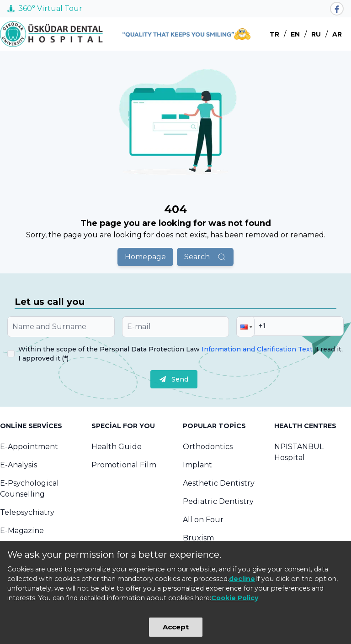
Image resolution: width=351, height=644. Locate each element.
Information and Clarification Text (257, 349)
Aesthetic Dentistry (219, 483)
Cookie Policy (235, 598)
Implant (197, 465)
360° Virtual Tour (45, 8)
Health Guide (117, 447)
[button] (245, 327)
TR (274, 34)
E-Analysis (19, 465)
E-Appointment (29, 447)
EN (295, 34)
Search (205, 257)
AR (337, 34)
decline (242, 579)
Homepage (145, 257)
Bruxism (198, 538)
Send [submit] (174, 379)
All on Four (203, 520)
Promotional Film (124, 465)
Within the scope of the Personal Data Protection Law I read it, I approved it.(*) (181, 354)
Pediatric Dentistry (218, 501)
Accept (176, 627)
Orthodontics (208, 447)
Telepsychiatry (27, 512)
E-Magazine (22, 531)
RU (316, 34)
